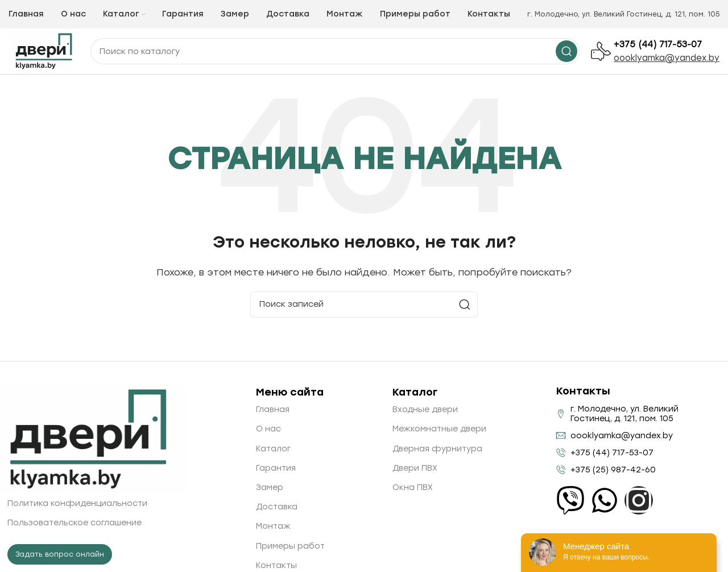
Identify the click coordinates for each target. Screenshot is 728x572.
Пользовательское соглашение (75, 523)
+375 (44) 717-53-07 (658, 44)
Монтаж (273, 526)
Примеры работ (290, 546)
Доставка (277, 507)
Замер (270, 487)
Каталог (273, 449)
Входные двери (425, 410)
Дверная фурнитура (437, 449)
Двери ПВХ (415, 468)
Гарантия (276, 468)
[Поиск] (364, 304)
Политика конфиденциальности (77, 503)
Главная (273, 410)
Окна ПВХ (413, 487)
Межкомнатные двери (439, 429)
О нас (268, 429)
